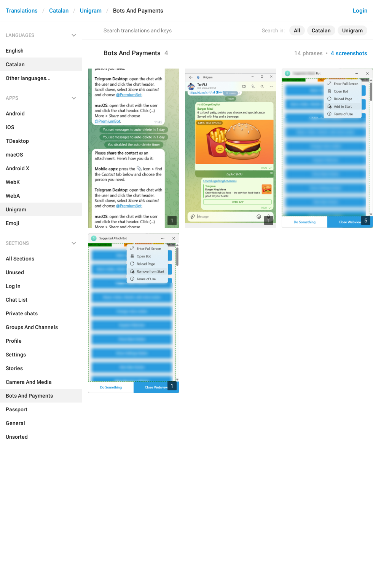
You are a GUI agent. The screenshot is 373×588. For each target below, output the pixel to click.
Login (360, 11)
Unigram (91, 11)
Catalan (59, 11)
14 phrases (308, 53)
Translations (22, 11)
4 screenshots (349, 53)
